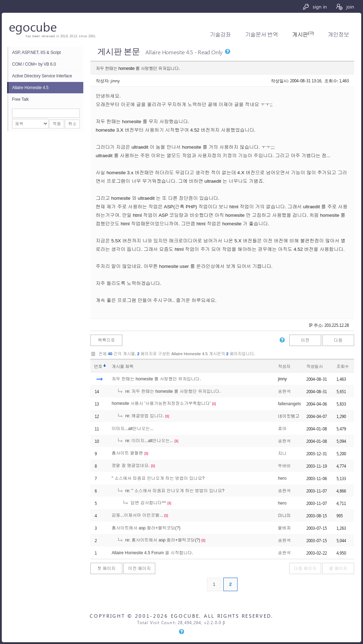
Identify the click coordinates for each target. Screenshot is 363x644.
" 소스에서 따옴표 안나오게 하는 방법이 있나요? (158, 478)
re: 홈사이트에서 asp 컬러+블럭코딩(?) (159, 540)
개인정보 (338, 35)
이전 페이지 (139, 568)
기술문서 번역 (261, 35)
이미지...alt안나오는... (133, 429)
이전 (305, 340)
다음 (338, 340)
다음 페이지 (305, 568)
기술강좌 (220, 35)
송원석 (284, 391)
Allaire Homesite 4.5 (30, 88)
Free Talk (20, 99)
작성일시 (315, 367)
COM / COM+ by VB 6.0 (34, 64)
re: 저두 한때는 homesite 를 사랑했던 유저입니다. (169, 391)
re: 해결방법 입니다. (141, 416)
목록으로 (107, 340)
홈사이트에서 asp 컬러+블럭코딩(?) (146, 528)
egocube (33, 26)
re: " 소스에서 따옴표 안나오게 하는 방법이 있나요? (171, 491)
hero (282, 478)
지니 (282, 453)
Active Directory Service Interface (42, 76)
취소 (72, 124)
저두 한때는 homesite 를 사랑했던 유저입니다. (156, 379)
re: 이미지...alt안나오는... (145, 441)
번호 (98, 367)
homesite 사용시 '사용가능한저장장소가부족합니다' (161, 403)
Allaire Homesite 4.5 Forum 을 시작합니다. (152, 553)
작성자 (284, 367)
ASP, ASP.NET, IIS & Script (36, 53)
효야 (282, 429)
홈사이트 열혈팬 (127, 453)
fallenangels (289, 404)
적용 (57, 124)
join (345, 7)
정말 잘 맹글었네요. (131, 466)
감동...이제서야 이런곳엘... (137, 515)
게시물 (122, 367)
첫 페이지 (106, 568)
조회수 (343, 367)
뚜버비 (284, 466)
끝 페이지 (338, 568)
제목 (129, 367)
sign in (315, 7)
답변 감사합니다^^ (144, 503)
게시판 (303, 35)
